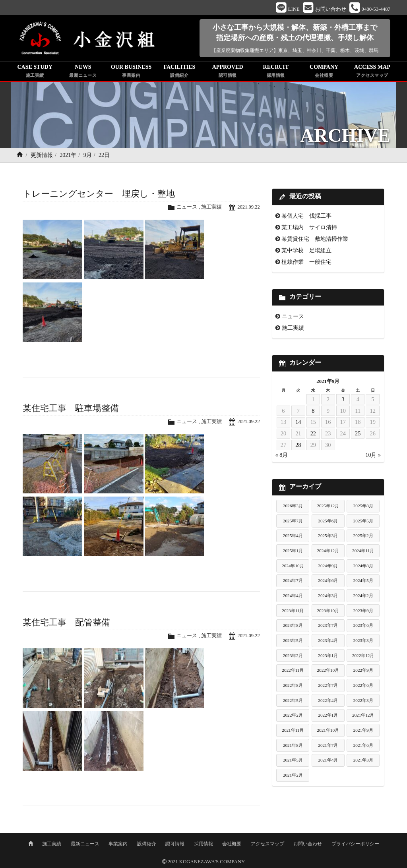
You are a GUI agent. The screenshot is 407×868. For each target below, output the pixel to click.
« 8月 (282, 456)
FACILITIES (179, 72)
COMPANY (324, 72)
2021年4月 (328, 761)
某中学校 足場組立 (306, 251)
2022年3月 (363, 701)
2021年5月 (293, 761)
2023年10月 (328, 611)
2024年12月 (328, 551)
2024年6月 (328, 581)
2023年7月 (328, 626)
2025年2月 (363, 536)
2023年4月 (328, 641)
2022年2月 (293, 716)
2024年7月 (293, 581)
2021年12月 (363, 716)
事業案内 (118, 843)
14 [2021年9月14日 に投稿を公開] (298, 423)
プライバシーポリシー (355, 843)
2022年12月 (363, 656)
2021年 (68, 156)
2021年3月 (363, 761)
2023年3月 (363, 641)
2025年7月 (293, 521)
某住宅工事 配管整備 (66, 623)
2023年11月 (293, 611)
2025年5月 (363, 521)
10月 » (373, 456)
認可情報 (175, 843)
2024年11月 (363, 551)
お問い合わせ (308, 843)
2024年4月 (293, 596)
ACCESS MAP (372, 72)
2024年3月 (328, 596)
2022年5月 (293, 701)
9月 (88, 156)
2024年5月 (363, 581)
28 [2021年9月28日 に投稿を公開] (298, 446)
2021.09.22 (248, 208)
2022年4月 (328, 701)
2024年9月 (328, 566)
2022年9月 (363, 671)
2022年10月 (328, 671)
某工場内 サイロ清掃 (309, 228)
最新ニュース (85, 843)
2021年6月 (363, 746)
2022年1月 (328, 716)
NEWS (83, 72)
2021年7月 (328, 746)
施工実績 (211, 208)
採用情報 (203, 843)
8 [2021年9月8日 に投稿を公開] (313, 411)
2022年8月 (293, 686)
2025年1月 (293, 551)
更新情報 (42, 156)
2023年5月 (293, 641)
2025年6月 (328, 521)
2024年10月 (293, 566)
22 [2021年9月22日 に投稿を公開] (313, 434)
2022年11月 (293, 671)
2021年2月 (293, 776)
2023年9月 (363, 611)
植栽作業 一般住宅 (306, 263)
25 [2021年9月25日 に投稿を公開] (358, 434)
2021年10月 (328, 731)
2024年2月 (363, 596)
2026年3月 (293, 506)
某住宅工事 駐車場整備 (71, 409)
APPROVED (228, 72)
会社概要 (232, 843)
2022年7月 (328, 686)
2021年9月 (363, 731)
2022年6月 (363, 686)
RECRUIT (276, 72)
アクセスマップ (267, 843)
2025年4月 (293, 536)
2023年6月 (363, 626)
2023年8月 (293, 626)
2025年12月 (328, 506)
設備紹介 (147, 843)
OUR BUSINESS (131, 72)
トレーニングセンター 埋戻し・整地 (99, 194)
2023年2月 (293, 656)
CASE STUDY (35, 72)
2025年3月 (328, 536)
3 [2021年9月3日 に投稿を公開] (343, 400)
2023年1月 (328, 656)
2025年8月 (363, 506)
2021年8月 (293, 746)
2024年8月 (363, 566)
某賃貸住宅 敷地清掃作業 (315, 240)
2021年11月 (293, 731)
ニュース (186, 208)
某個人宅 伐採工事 (306, 217)
